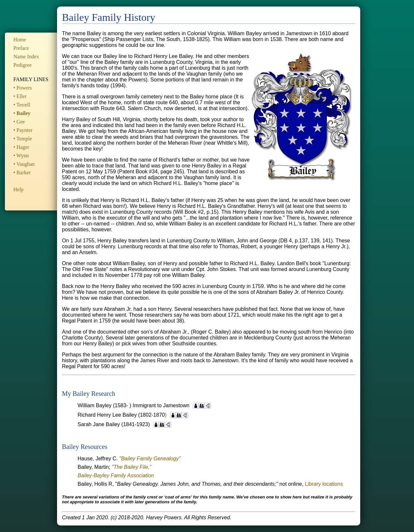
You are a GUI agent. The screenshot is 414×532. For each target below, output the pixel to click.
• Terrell (22, 105)
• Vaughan (24, 164)
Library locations (324, 484)
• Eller (20, 96)
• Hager (21, 147)
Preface (21, 48)
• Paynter (23, 130)
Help (18, 189)
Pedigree (22, 65)
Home (20, 40)
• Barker (22, 173)
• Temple (23, 139)
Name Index (26, 57)
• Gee (19, 122)
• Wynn (21, 156)
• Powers (23, 88)
